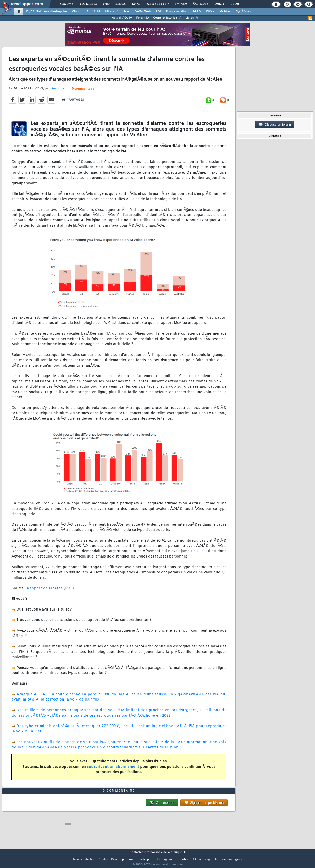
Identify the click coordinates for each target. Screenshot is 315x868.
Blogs (121, 4)
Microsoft (112, 12)
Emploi (181, 4)
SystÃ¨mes (243, 12)
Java (127, 12)
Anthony (57, 92)
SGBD (197, 12)
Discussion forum (275, 125)
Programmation (177, 12)
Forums (67, 4)
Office (210, 12)
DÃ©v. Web (143, 12)
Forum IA (143, 18)
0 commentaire (83, 92)
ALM (97, 12)
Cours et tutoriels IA (167, 18)
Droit (219, 4)
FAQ (106, 4)
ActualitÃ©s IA (122, 18)
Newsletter (158, 4)
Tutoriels (88, 4)
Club (234, 4)
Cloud (76, 12)
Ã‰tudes (201, 4)
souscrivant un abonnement (113, 770)
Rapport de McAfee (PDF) (50, 592)
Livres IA (192, 18)
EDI (158, 12)
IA (87, 12)
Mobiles (225, 12)
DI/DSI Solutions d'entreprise (47, 12)
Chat (136, 4)
